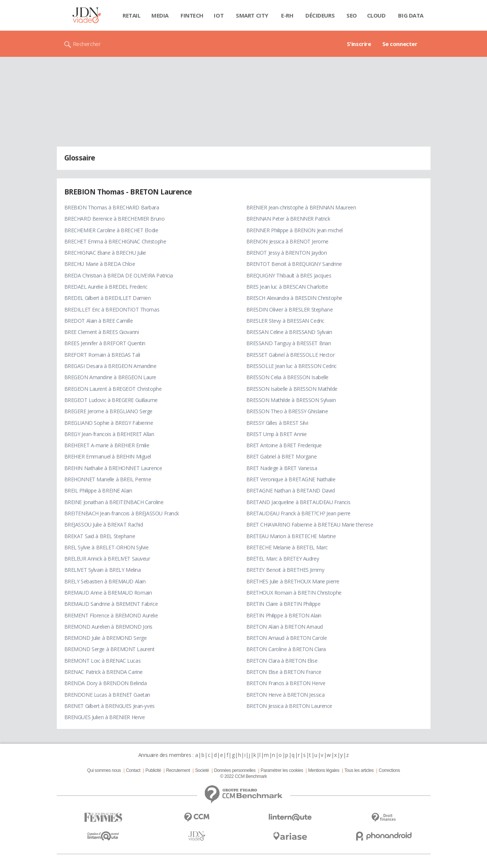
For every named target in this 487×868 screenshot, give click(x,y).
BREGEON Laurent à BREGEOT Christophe (113, 389)
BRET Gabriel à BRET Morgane (282, 456)
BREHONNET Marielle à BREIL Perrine (108, 479)
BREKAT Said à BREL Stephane (100, 536)
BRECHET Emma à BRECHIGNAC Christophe (115, 241)
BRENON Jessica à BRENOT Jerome (287, 241)
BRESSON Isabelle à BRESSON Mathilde (292, 389)
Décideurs (320, 15)
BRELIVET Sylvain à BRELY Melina (103, 570)
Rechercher (87, 44)
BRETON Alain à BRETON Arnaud (285, 627)
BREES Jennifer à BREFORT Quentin (105, 343)
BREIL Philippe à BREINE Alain (98, 490)
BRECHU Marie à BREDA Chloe (100, 264)
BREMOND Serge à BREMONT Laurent (110, 649)
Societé (202, 770)
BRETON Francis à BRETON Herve (286, 683)
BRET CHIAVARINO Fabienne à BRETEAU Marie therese (310, 525)
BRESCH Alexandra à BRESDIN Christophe (294, 298)
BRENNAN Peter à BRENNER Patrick (288, 219)
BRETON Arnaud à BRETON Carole (287, 638)
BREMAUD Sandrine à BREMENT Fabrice (111, 604)
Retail (131, 15)
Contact (133, 770)
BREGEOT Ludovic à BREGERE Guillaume (111, 400)
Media (160, 15)
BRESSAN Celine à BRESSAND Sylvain (289, 332)
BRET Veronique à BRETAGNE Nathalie (291, 479)
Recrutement (178, 770)
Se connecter (400, 44)
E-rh (287, 15)
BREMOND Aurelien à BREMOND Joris (109, 627)
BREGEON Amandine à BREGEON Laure (110, 377)
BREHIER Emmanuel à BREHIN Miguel (108, 456)
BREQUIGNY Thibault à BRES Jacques (289, 275)
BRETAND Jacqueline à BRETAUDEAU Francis (298, 502)
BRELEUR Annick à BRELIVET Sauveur (107, 559)
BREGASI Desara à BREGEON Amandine (110, 366)
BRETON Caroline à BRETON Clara (286, 649)
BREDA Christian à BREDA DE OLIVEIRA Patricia (119, 275)
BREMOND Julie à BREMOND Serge (106, 638)
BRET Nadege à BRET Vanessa (282, 468)
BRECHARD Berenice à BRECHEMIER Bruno (115, 219)
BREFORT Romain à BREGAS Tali (102, 355)
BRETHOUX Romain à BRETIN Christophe (294, 593)
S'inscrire (359, 44)
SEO (352, 15)
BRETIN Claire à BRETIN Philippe (283, 604)
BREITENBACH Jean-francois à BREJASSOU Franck (122, 513)
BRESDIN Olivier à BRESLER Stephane (290, 309)
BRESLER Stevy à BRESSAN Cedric (285, 321)
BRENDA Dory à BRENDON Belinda (106, 683)
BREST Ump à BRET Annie (277, 434)
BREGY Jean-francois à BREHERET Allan (109, 434)
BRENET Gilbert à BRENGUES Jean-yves (110, 706)
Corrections (389, 770)
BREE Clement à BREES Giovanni (102, 332)
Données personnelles (235, 770)
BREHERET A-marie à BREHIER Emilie (107, 445)
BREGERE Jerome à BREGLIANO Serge (109, 411)
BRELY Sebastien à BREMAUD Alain (105, 581)
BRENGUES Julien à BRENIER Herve (105, 717)
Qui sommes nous (104, 770)
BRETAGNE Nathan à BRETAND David (291, 490)
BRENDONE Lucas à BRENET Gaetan (107, 695)
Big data (411, 15)
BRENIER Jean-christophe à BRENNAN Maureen (301, 207)
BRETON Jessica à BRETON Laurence (289, 706)
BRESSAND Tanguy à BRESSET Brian (289, 343)
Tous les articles (359, 770)
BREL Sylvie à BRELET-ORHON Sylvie (107, 547)
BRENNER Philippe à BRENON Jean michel (295, 230)
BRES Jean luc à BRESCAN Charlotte (287, 287)
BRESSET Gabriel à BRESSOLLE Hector (291, 355)
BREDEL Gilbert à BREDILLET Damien (108, 298)
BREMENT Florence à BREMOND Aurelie (111, 615)
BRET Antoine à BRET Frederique (284, 445)
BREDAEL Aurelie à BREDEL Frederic (106, 287)
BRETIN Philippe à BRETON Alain (284, 615)
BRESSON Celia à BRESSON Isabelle (288, 377)
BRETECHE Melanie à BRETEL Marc (287, 547)
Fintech (192, 15)
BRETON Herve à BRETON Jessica (286, 695)
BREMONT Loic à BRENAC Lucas (103, 661)
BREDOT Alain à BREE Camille (99, 321)
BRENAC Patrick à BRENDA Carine (104, 672)
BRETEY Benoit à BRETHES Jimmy (285, 570)
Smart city (252, 15)
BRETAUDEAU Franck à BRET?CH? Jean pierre (298, 513)
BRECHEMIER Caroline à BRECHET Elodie (111, 230)
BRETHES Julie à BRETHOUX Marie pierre (293, 581)
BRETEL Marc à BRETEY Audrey (283, 559)
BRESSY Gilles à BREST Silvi (277, 423)
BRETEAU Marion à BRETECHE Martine (291, 536)
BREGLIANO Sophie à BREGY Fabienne (109, 423)
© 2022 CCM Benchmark (243, 776)
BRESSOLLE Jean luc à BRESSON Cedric (292, 366)
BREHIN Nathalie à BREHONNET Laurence (113, 468)
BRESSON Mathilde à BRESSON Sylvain (291, 400)
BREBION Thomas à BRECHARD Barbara (112, 207)
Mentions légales (323, 770)
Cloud (376, 15)
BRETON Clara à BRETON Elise (282, 661)
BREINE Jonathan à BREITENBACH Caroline (114, 502)
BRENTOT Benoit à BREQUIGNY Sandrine (294, 264)
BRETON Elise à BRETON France (284, 672)
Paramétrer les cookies (282, 770)
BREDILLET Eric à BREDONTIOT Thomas (112, 309)
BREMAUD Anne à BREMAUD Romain (108, 593)
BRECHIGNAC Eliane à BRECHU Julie (105, 253)
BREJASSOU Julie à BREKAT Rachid (104, 525)
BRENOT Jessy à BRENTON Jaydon (287, 253)
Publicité (153, 770)
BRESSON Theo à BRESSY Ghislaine (287, 411)
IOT (219, 15)
